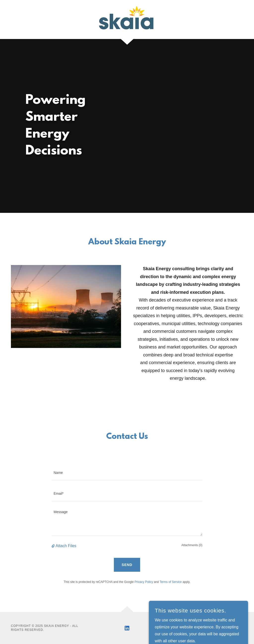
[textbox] (127, 473)
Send (127, 565)
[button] (54, 546)
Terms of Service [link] (171, 582)
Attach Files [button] (66, 546)
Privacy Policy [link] (144, 582)
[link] (127, 19)
